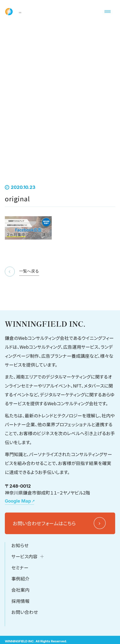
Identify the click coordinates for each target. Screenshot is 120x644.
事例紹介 (20, 608)
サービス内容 (24, 585)
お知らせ (20, 574)
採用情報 (20, 630)
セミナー (20, 597)
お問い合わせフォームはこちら (44, 552)
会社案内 (20, 619)
